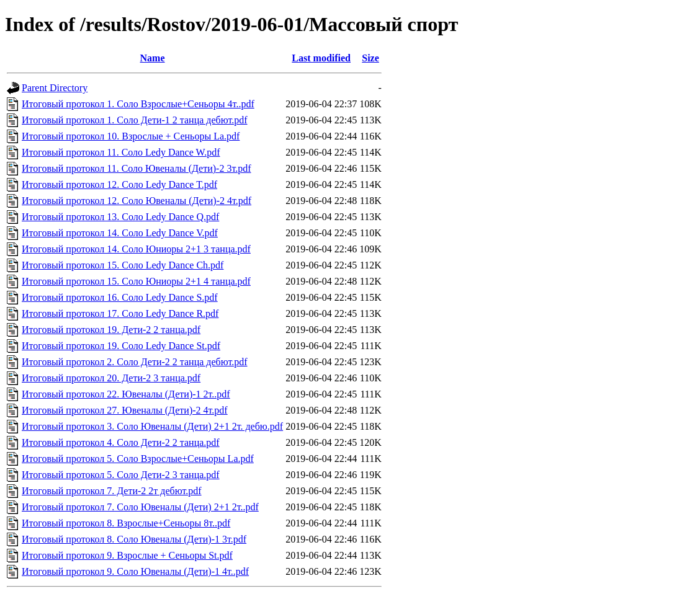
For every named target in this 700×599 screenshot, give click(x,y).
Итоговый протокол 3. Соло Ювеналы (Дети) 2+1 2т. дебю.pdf (152, 426)
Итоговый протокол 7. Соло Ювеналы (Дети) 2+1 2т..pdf (140, 507)
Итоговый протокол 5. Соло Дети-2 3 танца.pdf (121, 475)
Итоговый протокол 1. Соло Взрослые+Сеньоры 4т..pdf (138, 104)
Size (370, 58)
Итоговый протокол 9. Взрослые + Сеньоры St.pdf (127, 555)
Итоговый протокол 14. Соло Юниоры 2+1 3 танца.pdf (136, 249)
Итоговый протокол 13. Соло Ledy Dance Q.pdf (120, 217)
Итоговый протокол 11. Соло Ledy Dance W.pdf (121, 152)
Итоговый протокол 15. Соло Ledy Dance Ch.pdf (123, 265)
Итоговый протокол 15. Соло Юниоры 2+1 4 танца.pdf (136, 281)
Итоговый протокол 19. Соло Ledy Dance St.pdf (121, 346)
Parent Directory (55, 88)
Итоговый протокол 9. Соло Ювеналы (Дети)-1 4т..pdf (135, 571)
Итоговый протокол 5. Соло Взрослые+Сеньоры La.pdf (138, 459)
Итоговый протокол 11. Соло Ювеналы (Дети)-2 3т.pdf (137, 168)
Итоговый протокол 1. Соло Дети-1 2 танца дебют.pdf (135, 120)
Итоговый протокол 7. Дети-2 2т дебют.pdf (112, 491)
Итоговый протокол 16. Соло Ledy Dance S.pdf (120, 297)
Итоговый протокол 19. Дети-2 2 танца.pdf (111, 330)
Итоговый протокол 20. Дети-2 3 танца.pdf (111, 378)
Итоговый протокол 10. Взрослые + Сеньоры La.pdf (131, 136)
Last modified (321, 58)
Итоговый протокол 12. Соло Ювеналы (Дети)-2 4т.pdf (137, 201)
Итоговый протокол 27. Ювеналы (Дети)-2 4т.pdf (125, 410)
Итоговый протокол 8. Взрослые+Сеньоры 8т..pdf (126, 523)
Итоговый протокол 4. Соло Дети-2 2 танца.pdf (121, 442)
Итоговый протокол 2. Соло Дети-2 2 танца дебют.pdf (135, 362)
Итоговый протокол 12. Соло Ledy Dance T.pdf (119, 184)
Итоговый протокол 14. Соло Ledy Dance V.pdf (120, 233)
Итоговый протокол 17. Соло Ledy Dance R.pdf (120, 313)
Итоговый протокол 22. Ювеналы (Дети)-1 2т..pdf (126, 394)
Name (153, 58)
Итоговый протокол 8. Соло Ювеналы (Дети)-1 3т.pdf (134, 539)
